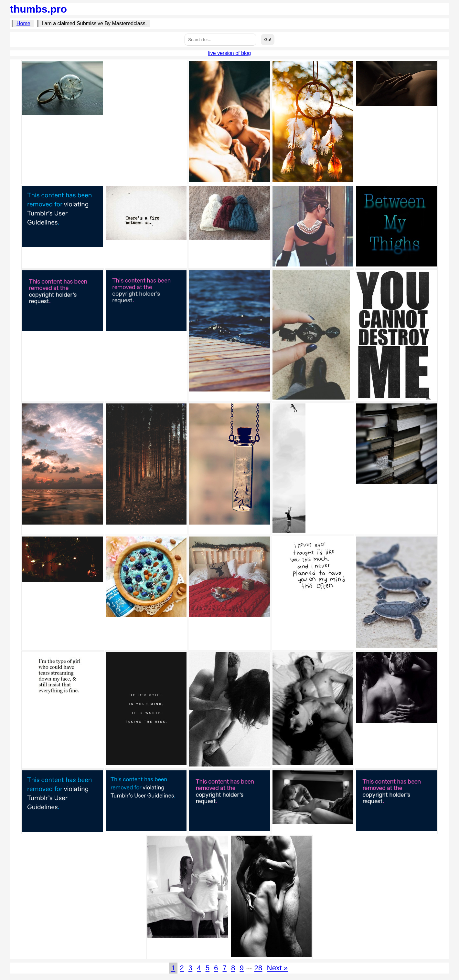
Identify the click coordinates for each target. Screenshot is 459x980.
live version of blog (230, 53)
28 (258, 968)
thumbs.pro (38, 9)
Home (23, 23)
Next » (277, 968)
